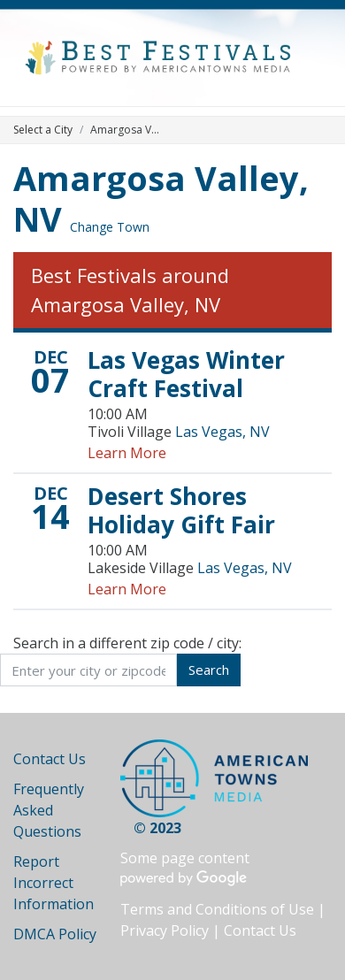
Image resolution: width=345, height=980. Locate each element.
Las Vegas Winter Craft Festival (186, 374)
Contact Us (50, 759)
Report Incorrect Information (54, 883)
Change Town (110, 227)
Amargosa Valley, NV (161, 198)
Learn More (127, 453)
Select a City (43, 130)
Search (209, 670)
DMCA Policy (55, 934)
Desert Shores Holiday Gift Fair (181, 510)
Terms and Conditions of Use (217, 909)
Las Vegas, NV (222, 432)
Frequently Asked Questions (49, 810)
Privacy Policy (165, 930)
